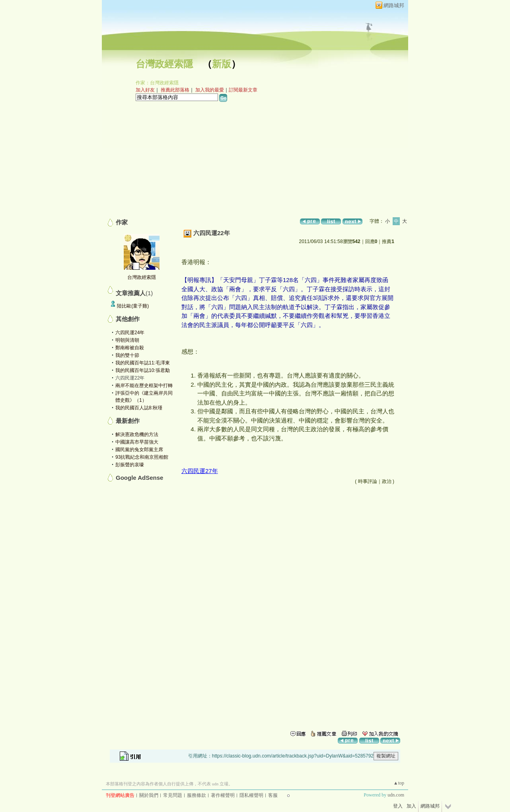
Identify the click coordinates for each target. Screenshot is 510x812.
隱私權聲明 (251, 795)
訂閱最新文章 (243, 90)
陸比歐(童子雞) (133, 306)
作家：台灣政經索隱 (157, 83)
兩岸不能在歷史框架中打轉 (144, 386)
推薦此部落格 (175, 90)
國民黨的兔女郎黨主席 (139, 450)
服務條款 (197, 795)
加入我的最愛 (210, 90)
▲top (399, 783)
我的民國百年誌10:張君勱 (143, 370)
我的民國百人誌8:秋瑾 (139, 408)
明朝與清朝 (127, 340)
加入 (411, 806)
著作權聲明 (223, 795)
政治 (387, 481)
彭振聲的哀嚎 (130, 465)
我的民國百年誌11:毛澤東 (143, 363)
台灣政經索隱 (164, 64)
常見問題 (173, 795)
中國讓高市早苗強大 (137, 442)
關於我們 (149, 795)
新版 (222, 64)
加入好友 (145, 90)
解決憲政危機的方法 (137, 434)
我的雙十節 (127, 355)
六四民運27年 (200, 471)
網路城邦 (394, 5)
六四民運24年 (130, 333)
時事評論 (368, 481)
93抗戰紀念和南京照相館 (142, 457)
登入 (398, 806)
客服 (273, 795)
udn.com (396, 795)
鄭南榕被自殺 (130, 348)
